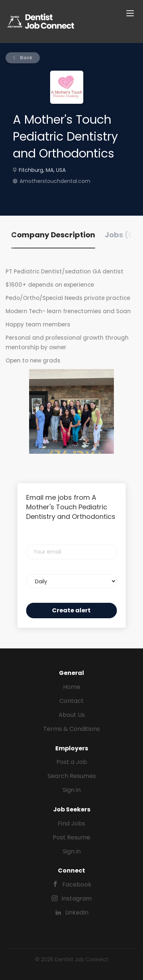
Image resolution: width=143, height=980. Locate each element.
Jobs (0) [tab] (121, 235)
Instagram (77, 898)
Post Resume (71, 837)
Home (72, 687)
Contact (71, 701)
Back (26, 58)
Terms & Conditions (71, 729)
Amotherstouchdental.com (55, 181)
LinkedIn (77, 912)
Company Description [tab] (53, 235)
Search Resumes (72, 776)
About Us (72, 715)
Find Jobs (71, 823)
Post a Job (72, 762)
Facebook (77, 885)
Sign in (72, 790)
